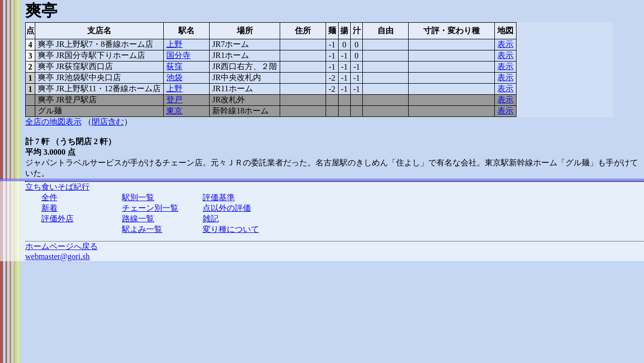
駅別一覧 (138, 197)
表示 (505, 44)
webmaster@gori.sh (57, 256)
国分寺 (178, 55)
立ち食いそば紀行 (57, 187)
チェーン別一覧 (150, 208)
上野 (174, 44)
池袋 (174, 77)
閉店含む (108, 122)
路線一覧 (138, 219)
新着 (49, 208)
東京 (174, 111)
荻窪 (174, 66)
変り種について (231, 229)
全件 (49, 197)
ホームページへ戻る (61, 246)
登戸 (174, 100)
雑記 (211, 219)
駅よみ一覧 (142, 229)
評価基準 (219, 197)
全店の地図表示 (53, 122)
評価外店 (57, 219)
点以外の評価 (227, 208)
